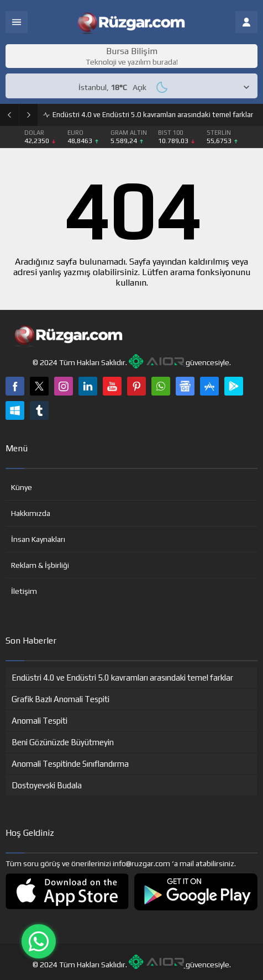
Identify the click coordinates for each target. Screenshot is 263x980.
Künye (22, 487)
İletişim (24, 591)
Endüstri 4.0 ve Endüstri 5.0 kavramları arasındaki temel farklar (153, 115)
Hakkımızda (31, 513)
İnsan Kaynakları (38, 539)
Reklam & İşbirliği (40, 565)
